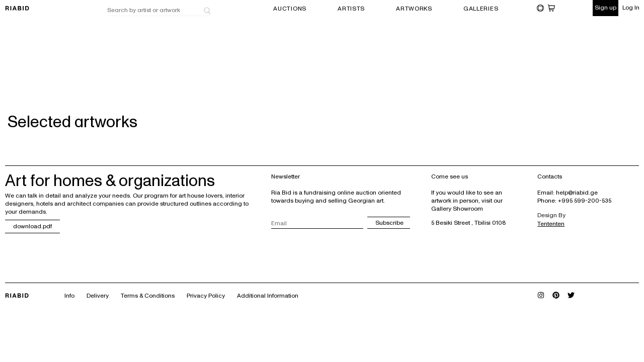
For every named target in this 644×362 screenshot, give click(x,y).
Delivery (98, 296)
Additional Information (268, 296)
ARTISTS (351, 9)
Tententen (551, 224)
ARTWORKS (414, 9)
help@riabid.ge (577, 193)
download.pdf (32, 227)
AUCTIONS (290, 9)
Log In (631, 8)
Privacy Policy (206, 296)
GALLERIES (481, 9)
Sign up (606, 8)
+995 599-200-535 (585, 201)
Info (69, 296)
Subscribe (389, 223)
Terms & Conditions (148, 296)
